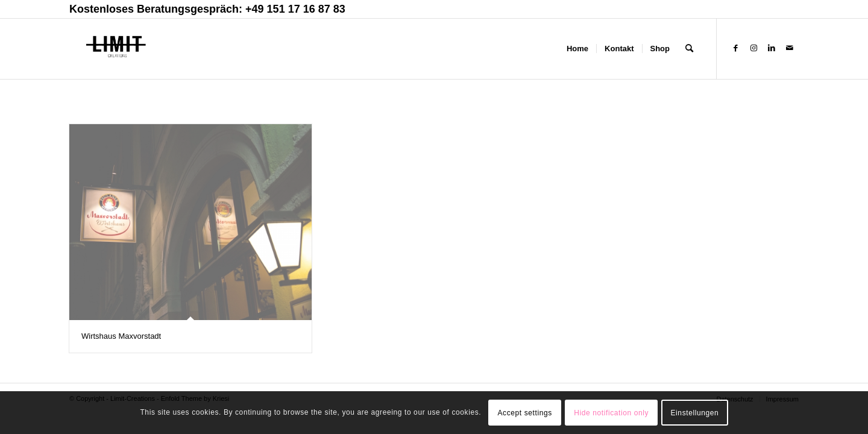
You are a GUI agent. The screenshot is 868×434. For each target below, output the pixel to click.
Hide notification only (611, 413)
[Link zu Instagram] (753, 48)
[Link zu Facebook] (735, 48)
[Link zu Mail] (790, 48)
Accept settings (524, 413)
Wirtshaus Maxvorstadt (121, 336)
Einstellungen (695, 413)
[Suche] (689, 49)
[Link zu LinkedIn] (772, 48)
